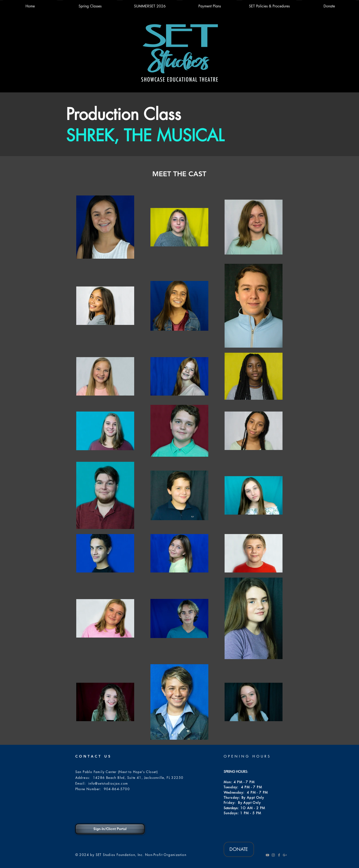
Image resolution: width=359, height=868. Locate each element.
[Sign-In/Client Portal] (110, 829)
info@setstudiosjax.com (108, 783)
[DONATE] (239, 849)
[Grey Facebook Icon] (279, 855)
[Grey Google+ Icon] (285, 855)
